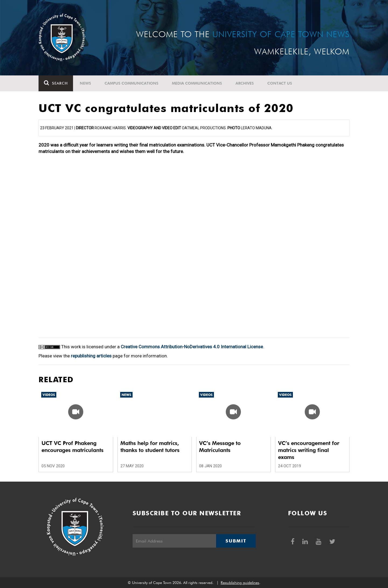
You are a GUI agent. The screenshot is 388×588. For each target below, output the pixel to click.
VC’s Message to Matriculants (220, 447)
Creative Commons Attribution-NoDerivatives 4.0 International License (192, 347)
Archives (245, 83)
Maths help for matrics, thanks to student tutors (150, 447)
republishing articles (91, 356)
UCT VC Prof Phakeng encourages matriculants (72, 447)
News (85, 83)
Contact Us (280, 83)
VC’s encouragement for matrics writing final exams (309, 450)
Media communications (197, 83)
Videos (49, 395)
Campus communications (131, 83)
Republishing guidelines (240, 583)
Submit (236, 541)
